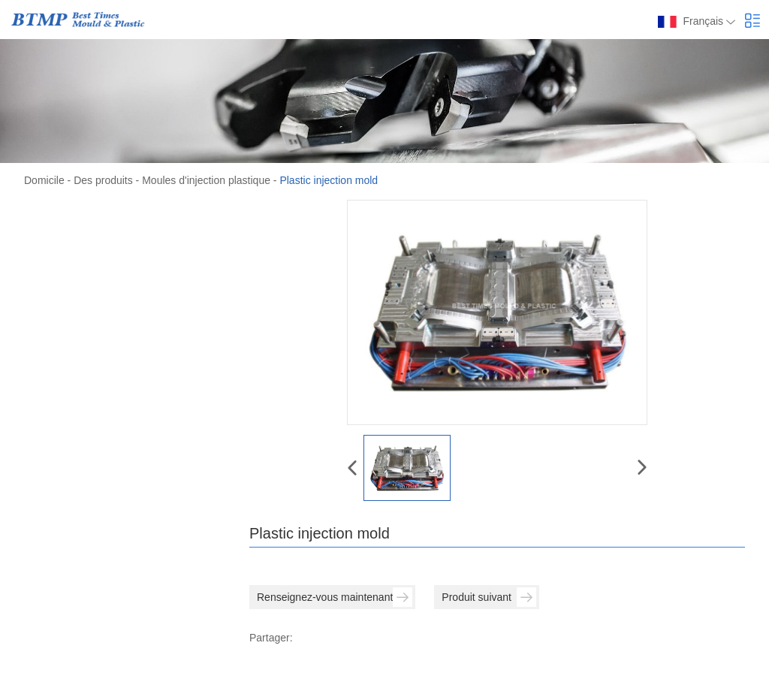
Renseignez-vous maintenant (335, 597)
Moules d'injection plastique (206, 180)
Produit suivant (489, 597)
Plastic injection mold (329, 180)
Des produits (103, 180)
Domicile (44, 180)
